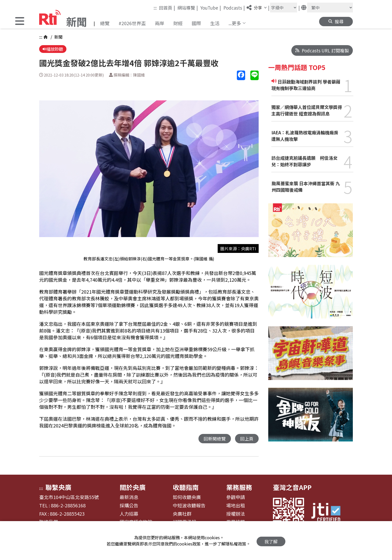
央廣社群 (182, 514)
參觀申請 (236, 498)
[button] (20, 22)
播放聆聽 (53, 49)
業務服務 (239, 488)
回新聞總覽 (215, 439)
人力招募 (129, 514)
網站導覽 (188, 8)
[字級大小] (284, 8)
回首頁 (167, 8)
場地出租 (236, 506)
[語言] (330, 8)
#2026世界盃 (132, 23)
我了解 (271, 541)
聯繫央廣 (58, 488)
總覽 (105, 23)
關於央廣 (133, 488)
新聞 (58, 37)
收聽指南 (186, 488)
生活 (215, 23)
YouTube (211, 8)
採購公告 (129, 506)
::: (155, 8)
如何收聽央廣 (187, 498)
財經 (178, 23)
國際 (196, 23)
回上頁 (247, 439)
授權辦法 (236, 514)
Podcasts (234, 8)
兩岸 (160, 23)
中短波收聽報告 (189, 506)
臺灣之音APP (292, 488)
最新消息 (129, 498)
